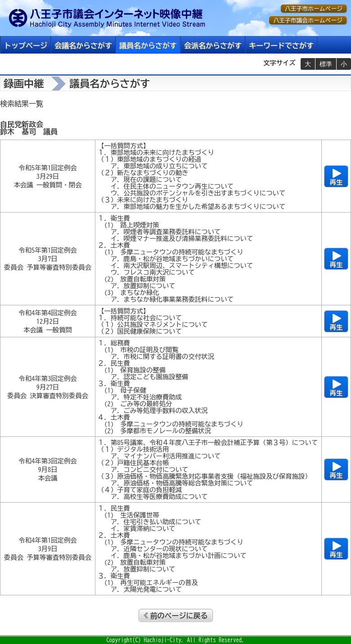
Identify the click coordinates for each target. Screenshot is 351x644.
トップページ (26, 45)
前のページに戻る (179, 616)
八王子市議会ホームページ (308, 20)
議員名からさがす (148, 45)
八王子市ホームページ (314, 9)
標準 (326, 64)
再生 (336, 182)
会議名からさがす (83, 45)
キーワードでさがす (281, 45)
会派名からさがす (213, 45)
